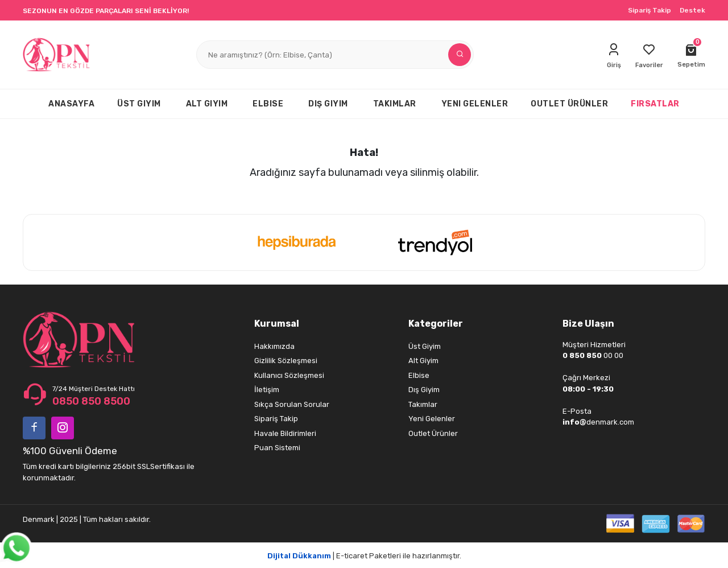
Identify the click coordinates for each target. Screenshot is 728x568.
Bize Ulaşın (588, 324)
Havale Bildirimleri (285, 433)
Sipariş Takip (650, 10)
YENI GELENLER (475, 104)
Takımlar (423, 404)
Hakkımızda (274, 346)
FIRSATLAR (655, 104)
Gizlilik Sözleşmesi (286, 361)
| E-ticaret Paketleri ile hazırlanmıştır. (364, 556)
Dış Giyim (424, 390)
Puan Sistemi (277, 448)
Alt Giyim (423, 361)
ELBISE (268, 104)
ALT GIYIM (207, 104)
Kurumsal (277, 324)
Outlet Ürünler (433, 433)
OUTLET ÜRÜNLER (569, 104)
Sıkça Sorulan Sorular (292, 404)
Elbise (419, 375)
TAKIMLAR (395, 104)
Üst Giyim (425, 346)
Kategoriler (436, 324)
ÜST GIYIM (139, 104)
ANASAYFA (71, 104)
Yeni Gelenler (432, 419)
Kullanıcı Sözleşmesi (289, 375)
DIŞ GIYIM (328, 104)
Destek (692, 10)
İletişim (267, 390)
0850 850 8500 (91, 401)
